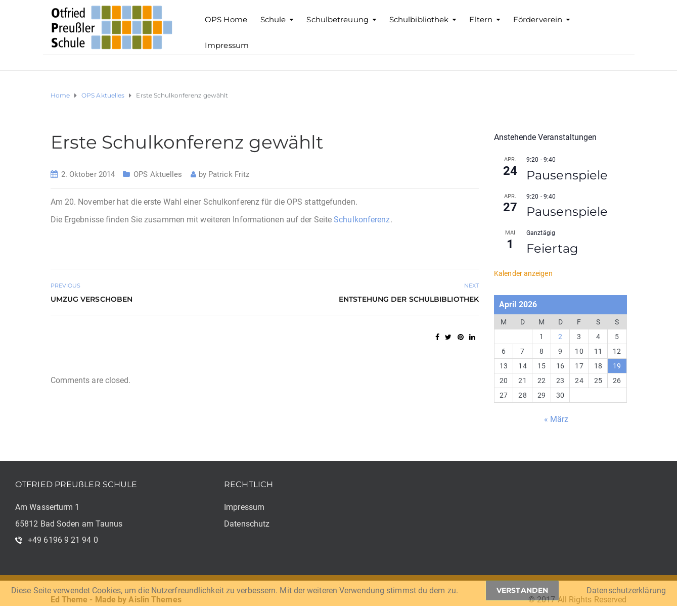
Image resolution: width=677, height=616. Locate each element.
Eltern (481, 19)
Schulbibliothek (419, 19)
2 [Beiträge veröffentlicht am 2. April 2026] (560, 337)
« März (556, 419)
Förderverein (538, 19)
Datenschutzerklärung (626, 590)
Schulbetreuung (337, 19)
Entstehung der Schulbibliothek (409, 299)
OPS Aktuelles (158, 174)
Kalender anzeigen (523, 273)
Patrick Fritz (229, 174)
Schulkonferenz (362, 220)
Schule (273, 19)
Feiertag (552, 248)
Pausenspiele (567, 175)
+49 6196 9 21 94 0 (63, 540)
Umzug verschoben (92, 299)
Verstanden (522, 590)
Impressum (227, 45)
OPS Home (226, 19)
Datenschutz (247, 524)
